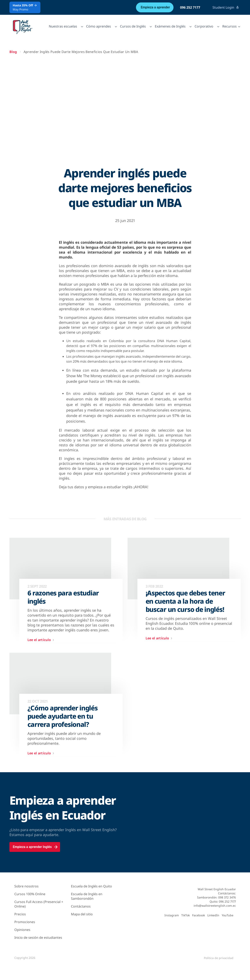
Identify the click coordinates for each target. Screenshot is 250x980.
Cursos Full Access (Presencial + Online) (39, 904)
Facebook (199, 915)
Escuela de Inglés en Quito (91, 886)
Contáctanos (81, 906)
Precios (20, 914)
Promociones (25, 922)
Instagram (172, 915)
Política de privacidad (219, 958)
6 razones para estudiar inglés (63, 597)
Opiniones (22, 930)
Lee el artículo (42, 640)
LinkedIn (213, 915)
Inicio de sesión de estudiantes (38, 937)
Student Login (226, 7)
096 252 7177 (190, 7)
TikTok (186, 915)
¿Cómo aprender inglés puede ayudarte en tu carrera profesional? (63, 716)
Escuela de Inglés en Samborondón (87, 896)
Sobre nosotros (26, 886)
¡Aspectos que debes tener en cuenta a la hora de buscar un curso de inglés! (185, 601)
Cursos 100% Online (30, 894)
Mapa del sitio (82, 914)
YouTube (228, 915)
